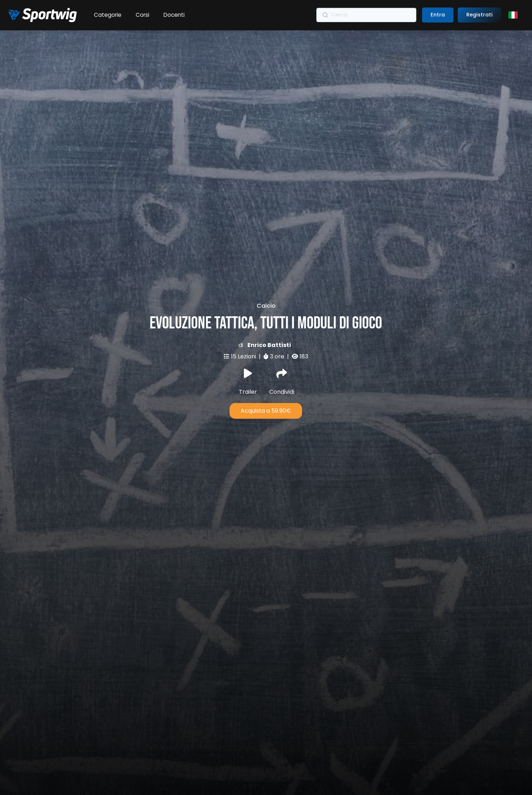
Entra (438, 15)
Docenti (174, 15)
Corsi (142, 15)
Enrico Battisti (269, 313)
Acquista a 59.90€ (266, 379)
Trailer (248, 350)
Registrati (480, 15)
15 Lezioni (244, 325)
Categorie (108, 15)
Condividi (282, 350)
